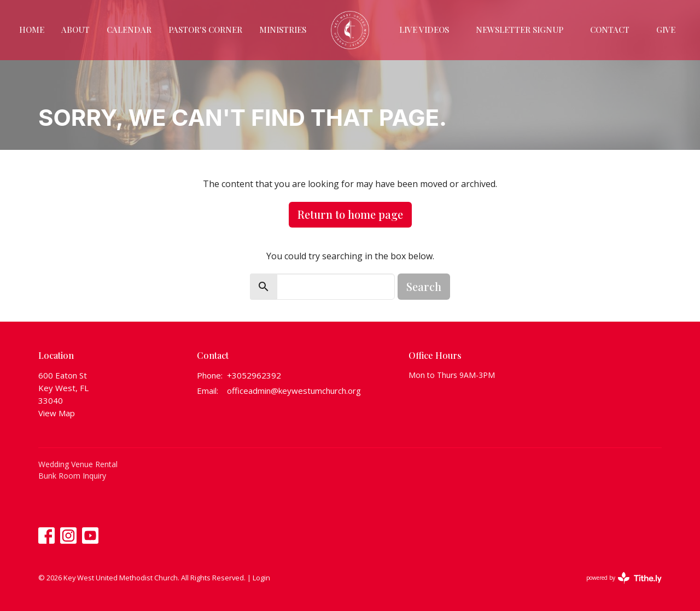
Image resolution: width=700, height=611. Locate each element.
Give (666, 30)
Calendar (129, 30)
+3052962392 (254, 375)
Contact (610, 30)
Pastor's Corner (205, 30)
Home (32, 30)
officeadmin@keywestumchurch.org (294, 391)
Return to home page (350, 214)
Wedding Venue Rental (78, 464)
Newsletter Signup (520, 30)
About (75, 30)
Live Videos (424, 30)
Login (261, 578)
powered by (624, 578)
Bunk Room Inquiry (72, 476)
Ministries (283, 30)
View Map (57, 413)
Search (424, 286)
